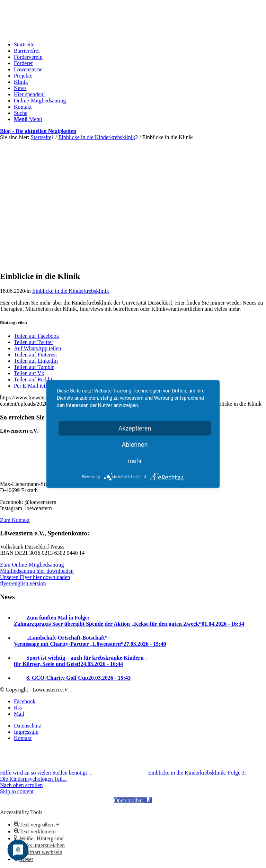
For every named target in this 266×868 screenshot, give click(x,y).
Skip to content (17, 791)
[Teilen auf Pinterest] (35, 355)
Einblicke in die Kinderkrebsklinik (71, 291)
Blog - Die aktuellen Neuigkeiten (38, 131)
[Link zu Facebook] (25, 701)
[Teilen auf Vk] (29, 373)
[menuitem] (140, 45)
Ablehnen (135, 445)
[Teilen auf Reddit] (33, 379)
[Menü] (28, 119)
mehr (135, 461)
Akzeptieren (135, 428)
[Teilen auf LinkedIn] (36, 361)
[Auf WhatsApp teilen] (38, 348)
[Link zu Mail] (19, 714)
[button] (133, 800)
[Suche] (21, 113)
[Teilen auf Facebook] (36, 336)
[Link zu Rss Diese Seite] (18, 708)
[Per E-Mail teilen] (33, 386)
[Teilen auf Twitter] (34, 342)
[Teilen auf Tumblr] (34, 367)
